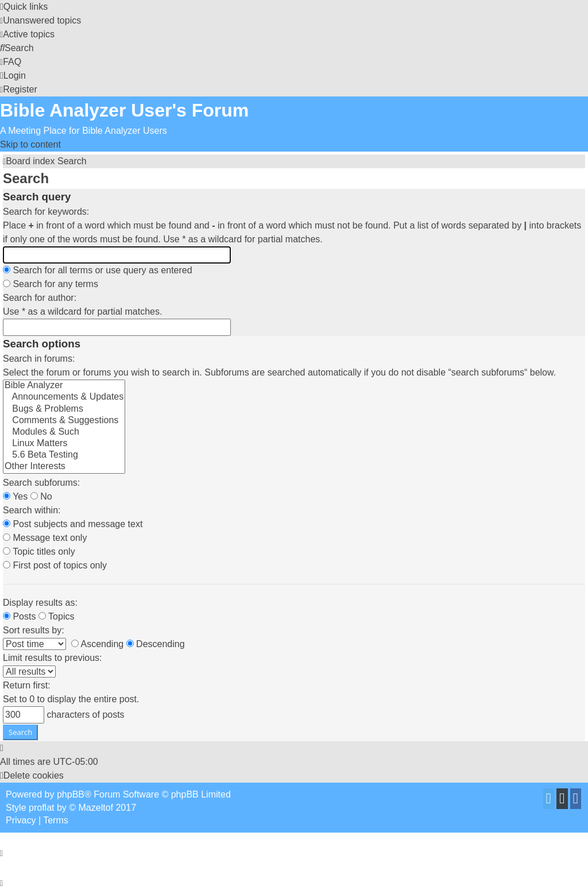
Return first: (27, 685)
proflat (41, 808)
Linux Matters (64, 444)
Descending (156, 644)
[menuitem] (40, 20)
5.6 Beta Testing (64, 455)
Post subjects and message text (73, 524)
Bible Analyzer (64, 386)
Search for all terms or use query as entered (98, 270)
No (41, 496)
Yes (15, 496)
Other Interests (64, 467)
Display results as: (40, 603)
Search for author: (40, 298)
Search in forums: (39, 359)
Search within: (32, 510)
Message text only (45, 538)
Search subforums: (41, 483)
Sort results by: (34, 630)
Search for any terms (51, 284)
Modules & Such (64, 432)
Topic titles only (39, 552)
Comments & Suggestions (64, 421)
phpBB (71, 794)
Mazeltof (96, 808)
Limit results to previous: (53, 658)
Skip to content (30, 144)
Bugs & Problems (64, 409)
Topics (57, 616)
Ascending (97, 644)
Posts (19, 616)
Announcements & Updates (64, 397)
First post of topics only (55, 565)
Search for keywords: (46, 212)
